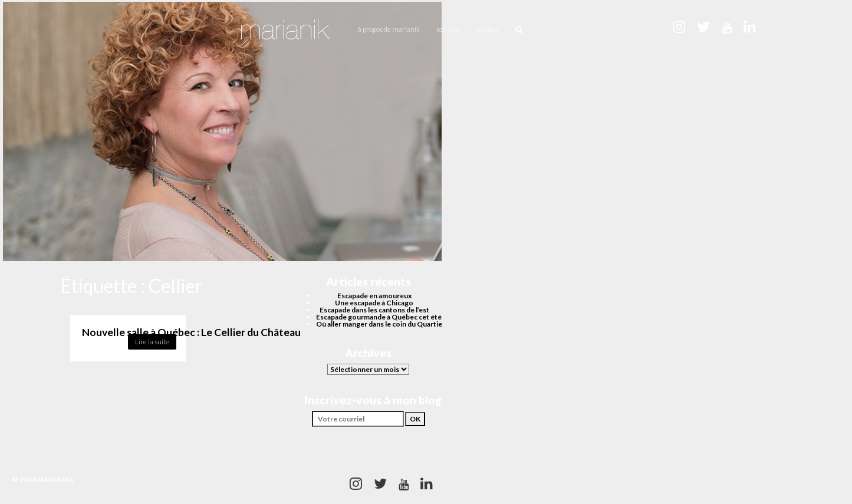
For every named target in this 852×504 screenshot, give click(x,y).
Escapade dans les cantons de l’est (374, 310)
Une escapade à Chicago (374, 303)
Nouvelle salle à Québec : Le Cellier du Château (191, 332)
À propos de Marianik (389, 29)
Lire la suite (152, 342)
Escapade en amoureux (374, 296)
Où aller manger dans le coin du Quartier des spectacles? (407, 324)
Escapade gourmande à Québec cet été (379, 317)
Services (448, 29)
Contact (488, 29)
